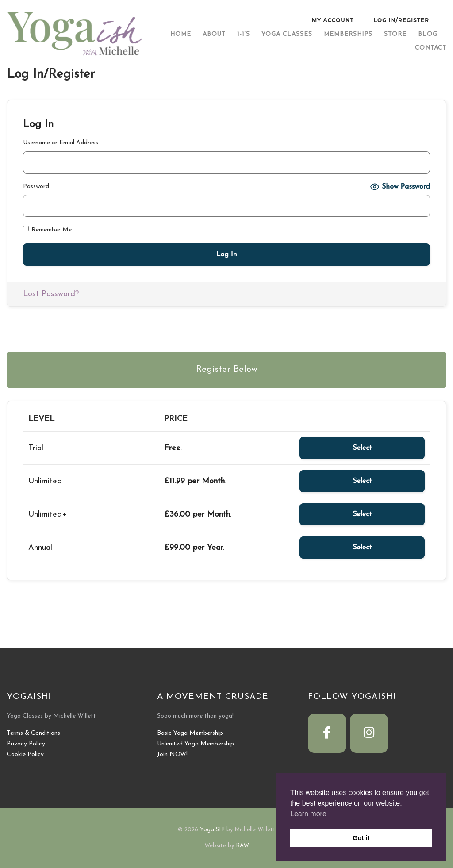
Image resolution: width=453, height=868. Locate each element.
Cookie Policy (25, 754)
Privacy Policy (26, 744)
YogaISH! (212, 830)
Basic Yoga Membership (190, 733)
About (214, 34)
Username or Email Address (61, 143)
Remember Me (47, 230)
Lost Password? (51, 294)
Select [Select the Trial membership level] (362, 448)
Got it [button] (361, 838)
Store (395, 34)
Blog (428, 34)
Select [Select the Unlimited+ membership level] (362, 514)
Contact (431, 48)
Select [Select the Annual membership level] (362, 548)
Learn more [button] (308, 814)
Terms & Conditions (33, 733)
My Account (333, 20)
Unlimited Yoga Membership (196, 744)
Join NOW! (172, 754)
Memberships (348, 34)
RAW (242, 846)
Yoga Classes (287, 34)
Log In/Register (401, 20)
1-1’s (244, 34)
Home (181, 34)
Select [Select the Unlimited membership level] (362, 481)
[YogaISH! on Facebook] (327, 733)
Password (36, 187)
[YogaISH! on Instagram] (369, 733)
